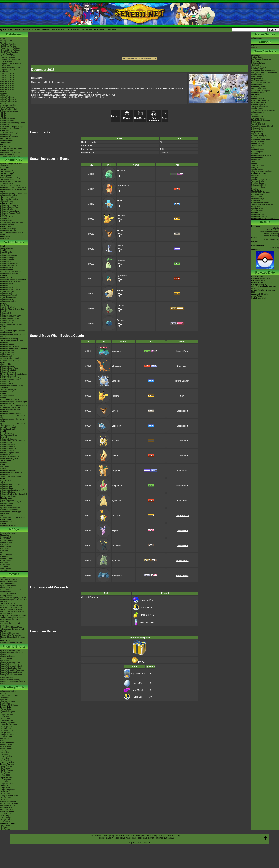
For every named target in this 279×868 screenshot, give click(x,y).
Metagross (117, 575)
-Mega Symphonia (7, 790)
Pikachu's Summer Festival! (11, 662)
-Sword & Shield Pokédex (10, 60)
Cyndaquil (122, 275)
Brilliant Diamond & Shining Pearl (13, 279)
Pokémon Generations (9, 205)
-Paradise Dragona (8, 805)
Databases (14, 34)
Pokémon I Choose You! (10, 633)
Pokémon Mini (6, 474)
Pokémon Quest (7, 323)
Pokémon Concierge (8, 229)
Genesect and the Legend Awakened (10, 620)
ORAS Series (6, 568)
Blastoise (116, 381)
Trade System (257, 146)
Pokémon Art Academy (9, 339)
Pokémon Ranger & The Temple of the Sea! (14, 601)
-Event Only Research (260, 100)
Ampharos (117, 515)
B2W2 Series (5, 564)
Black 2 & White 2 (7, 366)
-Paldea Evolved (7, 744)
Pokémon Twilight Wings (10, 207)
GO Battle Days (257, 195)
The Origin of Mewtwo (9, 580)
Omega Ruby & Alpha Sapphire (12, 331)
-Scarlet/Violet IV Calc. (9, 109)
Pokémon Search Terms (261, 140)
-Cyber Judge (6, 817)
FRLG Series (5, 553)
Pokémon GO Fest (259, 185)
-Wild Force (5, 815)
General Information (8, 533)
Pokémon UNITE (7, 268)
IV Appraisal (256, 138)
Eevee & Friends (7, 678)
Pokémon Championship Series (13, 123)
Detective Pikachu (7, 321)
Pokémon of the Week (9, 111)
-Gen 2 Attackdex (7, 76)
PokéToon (4, 215)
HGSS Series (6, 561)
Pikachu (121, 216)
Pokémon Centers (7, 121)
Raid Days (255, 189)
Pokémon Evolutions (8, 209)
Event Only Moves (258, 87)
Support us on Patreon (139, 843)
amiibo (3, 516)
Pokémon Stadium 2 (8, 470)
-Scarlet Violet (6, 746)
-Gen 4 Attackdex (7, 80)
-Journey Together (7, 723)
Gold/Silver (5, 466)
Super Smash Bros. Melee (11, 476)
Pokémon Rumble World (10, 346)
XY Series (4, 566)
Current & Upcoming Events (11, 148)
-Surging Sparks (7, 727)
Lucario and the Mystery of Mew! (13, 598)
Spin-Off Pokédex (7, 97)
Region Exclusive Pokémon (262, 83)
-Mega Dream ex (7, 784)
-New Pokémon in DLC (9, 154)
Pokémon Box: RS (7, 447)
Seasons (255, 177)
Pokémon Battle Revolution (11, 413)
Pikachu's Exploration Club (11, 668)
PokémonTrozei (6, 455)
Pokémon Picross (7, 350)
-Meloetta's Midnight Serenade (12, 617)
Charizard (116, 366)
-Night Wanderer (7, 809)
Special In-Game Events (261, 179)
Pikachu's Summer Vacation (11, 650)
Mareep (121, 290)
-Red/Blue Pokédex (8, 44)
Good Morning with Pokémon (12, 223)
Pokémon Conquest (8, 376)
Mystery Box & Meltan (260, 89)
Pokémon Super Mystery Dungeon (14, 348)
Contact (36, 29)
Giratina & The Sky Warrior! (11, 605)
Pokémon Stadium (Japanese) (12, 490)
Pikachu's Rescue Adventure (11, 652)
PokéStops (256, 122)
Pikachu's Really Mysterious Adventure (11, 675)
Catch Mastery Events (260, 203)
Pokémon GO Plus (259, 215)
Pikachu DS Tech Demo (10, 457)
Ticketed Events (258, 181)
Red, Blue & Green (8, 480)
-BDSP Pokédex (7, 62)
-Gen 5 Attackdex (7, 81)
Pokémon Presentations (10, 137)
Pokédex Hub (58, 29)
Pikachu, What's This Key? (11, 680)
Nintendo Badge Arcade (10, 360)
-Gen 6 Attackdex (7, 83)
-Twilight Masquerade (9, 733)
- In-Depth (255, 65)
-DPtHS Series (6, 756)
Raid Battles (5, 703)
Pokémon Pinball (7, 488)
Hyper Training (257, 134)
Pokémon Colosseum (9, 439)
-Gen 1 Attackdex (7, 74)
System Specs (257, 57)
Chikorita (121, 260)
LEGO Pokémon (7, 139)
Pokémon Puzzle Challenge (11, 472)
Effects (127, 117)
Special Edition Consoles (10, 508)
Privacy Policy (149, 836)
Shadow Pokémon (258, 81)
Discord (46, 29)
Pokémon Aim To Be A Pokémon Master (13, 190)
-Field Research (258, 98)
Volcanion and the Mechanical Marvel (12, 630)
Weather (255, 154)
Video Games (14, 242)
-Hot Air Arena (6, 798)
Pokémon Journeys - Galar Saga (13, 187)
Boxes (165, 117)
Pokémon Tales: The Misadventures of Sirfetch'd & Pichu (12, 233)
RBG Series (5, 545)
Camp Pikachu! (6, 658)
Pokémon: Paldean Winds (10, 213)
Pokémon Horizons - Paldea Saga (14, 193)
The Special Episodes (9, 197)
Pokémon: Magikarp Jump (11, 315)
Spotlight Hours (257, 209)
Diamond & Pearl (7, 396)
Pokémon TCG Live (8, 301)
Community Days (258, 187)
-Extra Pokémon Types (9, 695)
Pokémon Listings (258, 63)
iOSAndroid (254, 47)
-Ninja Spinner (6, 780)
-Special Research (259, 102)
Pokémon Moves (258, 85)
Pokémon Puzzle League (10, 484)
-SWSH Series (6, 748)
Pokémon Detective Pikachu (11, 643)
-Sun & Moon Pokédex (9, 56)
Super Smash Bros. (8, 496)
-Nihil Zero (4, 782)
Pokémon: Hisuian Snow (10, 211)
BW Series (4, 563)
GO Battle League (258, 118)
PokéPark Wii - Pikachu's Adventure (10, 410)
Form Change (257, 77)
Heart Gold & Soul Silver (10, 400)
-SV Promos (5, 768)
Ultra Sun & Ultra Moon (9, 307)
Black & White (6, 364)
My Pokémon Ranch (8, 427)
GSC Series (5, 549)
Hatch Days (256, 201)
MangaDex (5, 535)
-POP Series (5, 776)
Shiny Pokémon (6, 201)
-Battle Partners (6, 800)
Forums (26, 29)
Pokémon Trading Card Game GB (13, 494)
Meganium (117, 486)
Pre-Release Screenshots (261, 59)
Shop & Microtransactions (261, 171)
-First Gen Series (7, 762)
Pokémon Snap (6, 486)
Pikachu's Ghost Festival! (10, 664)
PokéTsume (5, 239)
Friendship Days (258, 199)
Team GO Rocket (258, 124)
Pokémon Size (257, 128)
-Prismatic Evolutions (8, 725)
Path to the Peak (7, 217)
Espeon (115, 530)
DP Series (4, 557)
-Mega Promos (6, 766)
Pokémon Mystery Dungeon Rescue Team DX (11, 290)
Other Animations (7, 225)
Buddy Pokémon (258, 142)
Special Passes (257, 108)
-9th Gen (4, 113)
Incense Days (257, 197)
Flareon (115, 456)
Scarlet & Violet (6, 252)
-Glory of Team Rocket (9, 796)
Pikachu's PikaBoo (7, 656)
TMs (253, 161)
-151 (2, 740)
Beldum (121, 320)
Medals (254, 163)
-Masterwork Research (260, 106)
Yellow (3, 482)
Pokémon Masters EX (9, 266)
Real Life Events (258, 183)
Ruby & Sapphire (7, 433)
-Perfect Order (6, 709)
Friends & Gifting (258, 144)
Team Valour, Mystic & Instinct (263, 110)
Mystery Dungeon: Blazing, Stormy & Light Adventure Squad (14, 406)
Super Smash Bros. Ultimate (11, 325)
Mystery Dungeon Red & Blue (12, 453)
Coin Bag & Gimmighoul (261, 91)
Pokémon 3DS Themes (9, 510)
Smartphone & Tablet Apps (11, 512)
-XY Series (4, 752)
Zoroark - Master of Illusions (11, 609)
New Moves (140, 117)
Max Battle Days (258, 191)
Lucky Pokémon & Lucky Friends (264, 73)
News (2, 38)
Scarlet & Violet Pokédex (94, 29)
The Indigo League (8, 170)
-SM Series (5, 750)
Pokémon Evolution (259, 130)
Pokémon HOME (7, 283)
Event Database (6, 150)
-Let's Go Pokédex (7, 58)
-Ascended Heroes (8, 711)
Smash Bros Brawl (7, 429)
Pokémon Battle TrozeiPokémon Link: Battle (13, 336)
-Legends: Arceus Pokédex (11, 64)
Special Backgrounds (260, 169)
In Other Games (6, 504)
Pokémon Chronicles (8, 195)
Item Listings (256, 159)
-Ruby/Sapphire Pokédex (10, 48)
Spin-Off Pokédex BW (9, 101)
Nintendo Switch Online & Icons (13, 518)
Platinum (4, 398)
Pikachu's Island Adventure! (11, 666)
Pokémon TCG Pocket (9, 274)
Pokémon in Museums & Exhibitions (10, 130)
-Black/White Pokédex (9, 52)
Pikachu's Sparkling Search (11, 672)
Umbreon (116, 545)
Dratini (120, 245)
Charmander (123, 186)
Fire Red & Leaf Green (9, 435)
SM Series (4, 570)
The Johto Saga (6, 174)
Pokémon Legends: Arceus (11, 281)
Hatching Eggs (257, 69)
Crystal (3, 468)
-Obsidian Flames (7, 742)
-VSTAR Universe (7, 819)
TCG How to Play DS (9, 390)
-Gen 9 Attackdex (7, 89)
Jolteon (115, 441)
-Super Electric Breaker (9, 803)
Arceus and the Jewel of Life (11, 607)
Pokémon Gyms (258, 112)
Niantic (267, 234)
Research (255, 96)
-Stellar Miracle (6, 807)
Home (18, 29)
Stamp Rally (256, 207)
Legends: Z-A (6, 254)
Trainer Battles (257, 116)
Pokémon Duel (6, 356)
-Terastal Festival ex (8, 801)
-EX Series (4, 758)
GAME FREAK (273, 230)
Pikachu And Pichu (8, 654)
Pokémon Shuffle (7, 344)
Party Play (255, 148)
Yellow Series (6, 547)
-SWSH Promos (6, 770)
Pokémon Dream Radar (10, 368)
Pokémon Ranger (7, 451)
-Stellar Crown (6, 729)
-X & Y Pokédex (6, 54)
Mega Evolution (257, 79)
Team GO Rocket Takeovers (262, 205)
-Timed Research (258, 104)
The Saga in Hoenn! (8, 176)
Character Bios (6, 168)
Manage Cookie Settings (169, 836)
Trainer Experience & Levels (262, 126)
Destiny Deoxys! (7, 596)
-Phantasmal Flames (8, 713)
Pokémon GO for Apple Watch (263, 218)
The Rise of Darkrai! (8, 603)
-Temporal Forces (7, 735)
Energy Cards (6, 699)
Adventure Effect (258, 93)
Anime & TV (14, 160)
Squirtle (121, 201)
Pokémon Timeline (7, 119)
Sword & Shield (6, 278)
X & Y (2, 329)
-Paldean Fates (6, 737)
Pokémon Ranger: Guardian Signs (14, 402)
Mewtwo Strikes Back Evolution (12, 637)
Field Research (154, 118)
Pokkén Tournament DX (10, 319)
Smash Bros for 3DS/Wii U (11, 358)
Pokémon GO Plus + (259, 217)
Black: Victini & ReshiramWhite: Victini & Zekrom (13, 612)
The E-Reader (6, 461)
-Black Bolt (4, 717)
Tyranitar (116, 560)
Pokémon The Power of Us (11, 635)
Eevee (120, 230)
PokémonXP (5, 125)
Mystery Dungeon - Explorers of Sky (13, 416)
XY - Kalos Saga (7, 183)
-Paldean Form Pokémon (10, 156)
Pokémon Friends (7, 260)
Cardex (3, 103)
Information (256, 55)
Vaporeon (116, 426)
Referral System (258, 152)
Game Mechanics (7, 107)
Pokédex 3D (5, 382)
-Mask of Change (7, 811)
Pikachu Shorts (14, 646)
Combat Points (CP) (259, 136)
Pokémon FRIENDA (8, 526)
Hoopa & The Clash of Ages (11, 627)
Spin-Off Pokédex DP (9, 99)
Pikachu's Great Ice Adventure (12, 670)
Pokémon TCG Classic (9, 705)
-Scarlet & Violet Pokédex (10, 68)
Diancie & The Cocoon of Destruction (10, 624)
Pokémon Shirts (6, 141)
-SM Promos (5, 772)
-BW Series (5, 754)
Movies (14, 574)
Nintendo (275, 228)
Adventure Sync (258, 150)
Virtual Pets (5, 514)
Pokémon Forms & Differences (263, 71)
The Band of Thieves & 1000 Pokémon (11, 341)
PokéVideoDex (6, 221)
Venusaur (116, 351)
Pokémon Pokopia (7, 258)
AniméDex (4, 166)
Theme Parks (6, 143)
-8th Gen (4, 115)
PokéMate (4, 463)
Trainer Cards (6, 697)
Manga (14, 529)
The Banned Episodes (9, 199)
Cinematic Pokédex (8, 105)
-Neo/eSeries (5, 760)
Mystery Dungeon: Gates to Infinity (14, 374)
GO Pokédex (73, 29)
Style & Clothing (258, 165)
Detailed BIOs (6, 539)
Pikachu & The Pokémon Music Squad (12, 683)
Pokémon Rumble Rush (10, 317)
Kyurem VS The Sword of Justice (13, 615)
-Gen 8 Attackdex (7, 87)
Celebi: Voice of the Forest (11, 590)
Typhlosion (117, 501)
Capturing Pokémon (259, 67)
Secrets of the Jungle (9, 639)
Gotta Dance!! (6, 660)
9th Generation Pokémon (10, 152)
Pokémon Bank (6, 333)
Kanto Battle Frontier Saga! (11, 178)
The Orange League (8, 172)
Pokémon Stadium (7, 492)
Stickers (254, 167)
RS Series (4, 551)
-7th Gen (4, 117)
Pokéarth (112, 29)
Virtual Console (6, 506)
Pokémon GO (6, 262)
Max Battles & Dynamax (261, 120)
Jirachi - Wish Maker (8, 594)
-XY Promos (5, 774)
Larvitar (121, 305)
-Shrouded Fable (7, 731)
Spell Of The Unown (8, 586)
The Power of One (7, 584)
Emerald (4, 437)
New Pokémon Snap (8, 297)
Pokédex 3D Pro (7, 384)
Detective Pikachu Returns (11, 272)
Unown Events (257, 211)
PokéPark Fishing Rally (9, 459)
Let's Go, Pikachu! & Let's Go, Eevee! (12, 310)
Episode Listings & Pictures (11, 164)
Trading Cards (14, 687)
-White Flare (5, 719)
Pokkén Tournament (8, 354)
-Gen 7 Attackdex (7, 85)
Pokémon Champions (9, 256)
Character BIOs (6, 537)
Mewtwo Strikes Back (9, 582)
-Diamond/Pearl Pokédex (10, 50)
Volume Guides (6, 543)
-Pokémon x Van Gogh (9, 133)
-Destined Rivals (7, 721)
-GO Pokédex (6, 66)
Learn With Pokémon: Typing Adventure (12, 387)
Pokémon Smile (6, 293)
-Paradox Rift (5, 738)
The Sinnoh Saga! (7, 180)
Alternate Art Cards (8, 701)
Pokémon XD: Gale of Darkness (13, 441)
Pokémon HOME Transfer (261, 155)
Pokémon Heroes (7, 592)
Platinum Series (6, 559)
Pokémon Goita (6, 522)
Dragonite (116, 471)
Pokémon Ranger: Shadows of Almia (12, 420)
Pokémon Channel (7, 445)
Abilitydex (4, 95)
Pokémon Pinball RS (8, 449)
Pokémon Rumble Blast (9, 380)
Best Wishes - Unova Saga (11, 181)
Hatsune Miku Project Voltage (12, 127)
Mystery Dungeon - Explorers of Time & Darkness (13, 424)
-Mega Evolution (7, 715)
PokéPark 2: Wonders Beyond (12, 378)
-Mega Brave (5, 788)
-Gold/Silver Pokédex (9, 46)
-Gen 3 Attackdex (7, 78)
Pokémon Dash (6, 443)
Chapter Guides (6, 541)
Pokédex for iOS (7, 392)
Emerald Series (6, 555)
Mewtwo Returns (7, 588)
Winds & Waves (6, 248)
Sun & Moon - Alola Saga (10, 185)
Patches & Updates (259, 175)
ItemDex (4, 91)
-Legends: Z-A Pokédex (9, 70)
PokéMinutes (5, 219)
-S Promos (4, 827)
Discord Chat (5, 146)
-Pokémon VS (6, 821)
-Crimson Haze (6, 813)
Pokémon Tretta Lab (8, 370)
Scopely (266, 236)
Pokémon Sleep (6, 270)
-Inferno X (4, 786)
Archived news (6, 40)
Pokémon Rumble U (8, 372)
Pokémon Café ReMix (9, 264)
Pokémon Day (6, 135)
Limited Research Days (260, 193)
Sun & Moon (5, 305)
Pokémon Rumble (7, 403)
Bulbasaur (122, 171)
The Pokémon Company (269, 232)
